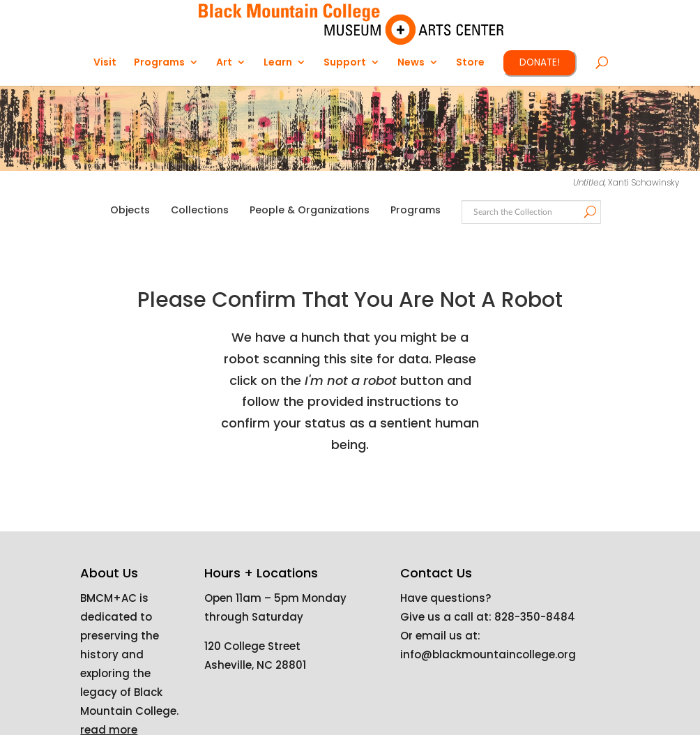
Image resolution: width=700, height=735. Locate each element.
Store (470, 63)
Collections (200, 210)
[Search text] (531, 212)
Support (345, 63)
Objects (130, 210)
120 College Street (252, 646)
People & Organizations (310, 210)
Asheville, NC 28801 (255, 665)
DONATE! (540, 62)
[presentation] (392, 500)
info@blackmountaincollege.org (488, 654)
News (411, 63)
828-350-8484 (535, 617)
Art (224, 63)
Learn (278, 63)
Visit (105, 63)
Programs (159, 63)
